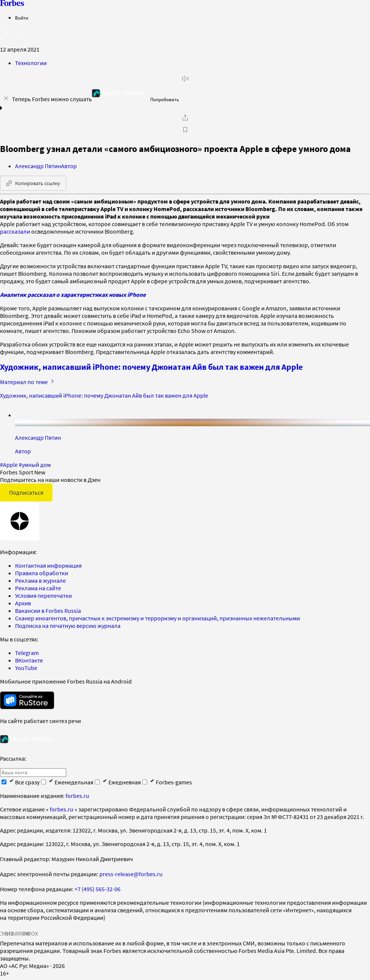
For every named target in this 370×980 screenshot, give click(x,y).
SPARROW (18, 933)
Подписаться (26, 492)
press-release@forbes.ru (131, 874)
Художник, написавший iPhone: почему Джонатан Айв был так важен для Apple (151, 367)
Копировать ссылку (33, 183)
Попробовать (164, 100)
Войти (22, 18)
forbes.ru (77, 796)
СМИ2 (6, 933)
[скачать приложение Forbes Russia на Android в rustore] (27, 700)
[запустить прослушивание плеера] (185, 79)
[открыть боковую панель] (6, 33)
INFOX (30, 933)
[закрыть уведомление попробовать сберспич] (6, 98)
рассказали (15, 231)
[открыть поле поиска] (18, 33)
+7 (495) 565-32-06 (97, 889)
